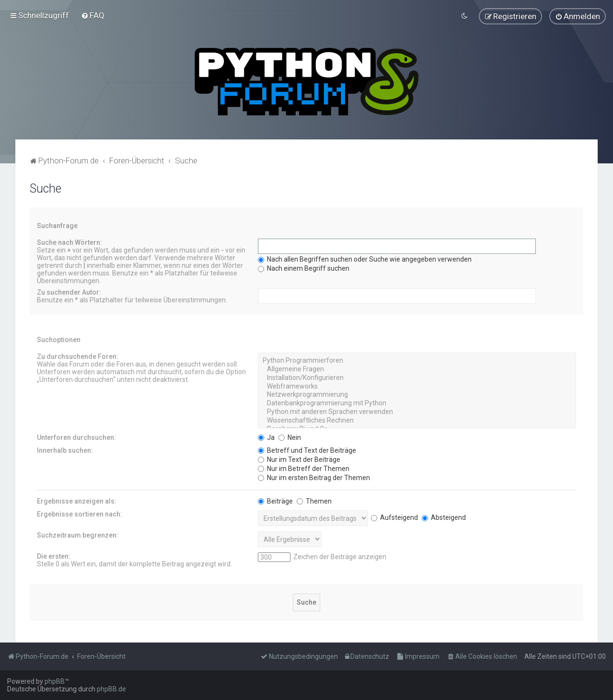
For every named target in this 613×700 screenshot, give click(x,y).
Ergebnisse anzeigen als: (77, 501)
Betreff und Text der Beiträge (307, 450)
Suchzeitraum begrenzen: (78, 535)
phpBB (55, 681)
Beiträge (275, 501)
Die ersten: (54, 556)
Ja (266, 437)
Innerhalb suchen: (65, 450)
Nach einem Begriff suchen (304, 268)
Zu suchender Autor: (69, 292)
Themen (314, 501)
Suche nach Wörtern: (69, 242)
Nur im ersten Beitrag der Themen (314, 477)
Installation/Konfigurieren (417, 378)
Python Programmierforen (417, 360)
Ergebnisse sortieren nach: (80, 514)
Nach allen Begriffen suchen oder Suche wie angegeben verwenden (365, 259)
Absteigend (444, 517)
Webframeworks (417, 386)
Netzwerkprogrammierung (417, 395)
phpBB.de (111, 689)
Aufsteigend (394, 517)
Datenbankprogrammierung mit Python (417, 403)
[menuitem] (93, 15)
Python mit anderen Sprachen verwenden (417, 412)
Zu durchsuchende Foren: (78, 356)
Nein (290, 437)
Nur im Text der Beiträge (299, 459)
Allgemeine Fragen (417, 369)
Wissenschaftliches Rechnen (417, 420)
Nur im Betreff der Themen (304, 468)
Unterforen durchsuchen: (76, 437)
